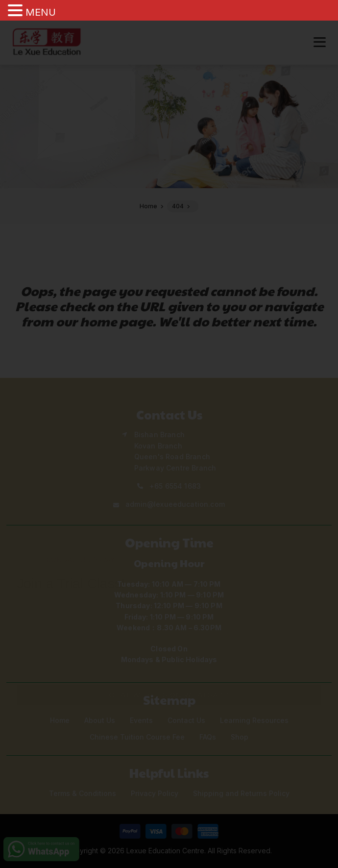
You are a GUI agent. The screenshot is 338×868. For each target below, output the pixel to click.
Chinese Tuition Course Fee (137, 737)
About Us (100, 720)
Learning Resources (254, 720)
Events (141, 720)
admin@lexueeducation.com (175, 504)
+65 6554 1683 (175, 486)
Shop (240, 737)
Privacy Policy (155, 793)
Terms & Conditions (83, 793)
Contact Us (186, 720)
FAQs (208, 737)
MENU (41, 12)
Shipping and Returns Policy (241, 793)
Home (60, 720)
